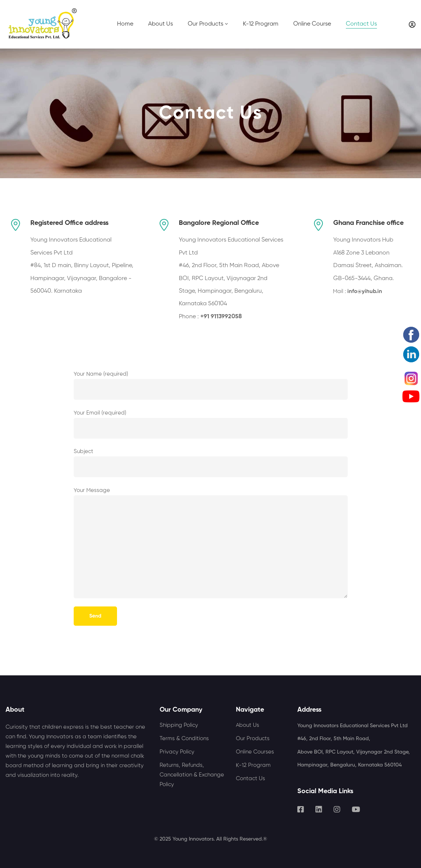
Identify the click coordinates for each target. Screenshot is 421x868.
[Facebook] (301, 809)
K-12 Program (253, 765)
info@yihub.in (365, 291)
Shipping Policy (179, 725)
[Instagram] (337, 809)
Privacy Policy (177, 752)
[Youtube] (356, 809)
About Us (248, 725)
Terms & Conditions (184, 739)
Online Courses (255, 752)
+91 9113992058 (221, 317)
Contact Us (250, 779)
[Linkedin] (319, 809)
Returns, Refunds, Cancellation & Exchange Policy (192, 775)
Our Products (253, 739)
